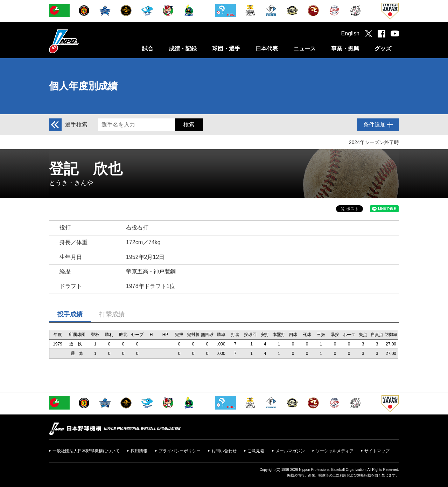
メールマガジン (290, 451)
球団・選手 (226, 49)
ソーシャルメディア (335, 451)
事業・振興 (345, 49)
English (350, 33)
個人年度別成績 (83, 86)
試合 (148, 49)
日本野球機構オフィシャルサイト (82, 41)
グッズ (383, 49)
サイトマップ (377, 451)
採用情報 (139, 451)
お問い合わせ (224, 451)
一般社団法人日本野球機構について (86, 451)
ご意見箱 (256, 451)
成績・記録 (183, 49)
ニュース (304, 49)
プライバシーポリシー (180, 451)
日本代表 (267, 49)
